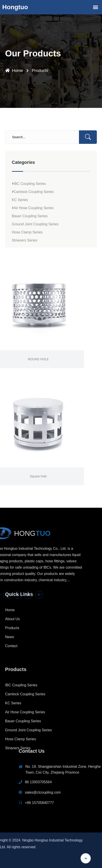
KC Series (20, 215)
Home (14, 71)
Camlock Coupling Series (33, 207)
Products (39, 71)
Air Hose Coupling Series (33, 223)
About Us (13, 589)
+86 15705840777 (87, 803)
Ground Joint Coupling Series (35, 239)
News (10, 607)
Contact (11, 616)
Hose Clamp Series (27, 248)
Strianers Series (25, 256)
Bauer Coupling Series (30, 231)
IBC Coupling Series (29, 199)
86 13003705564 (86, 782)
